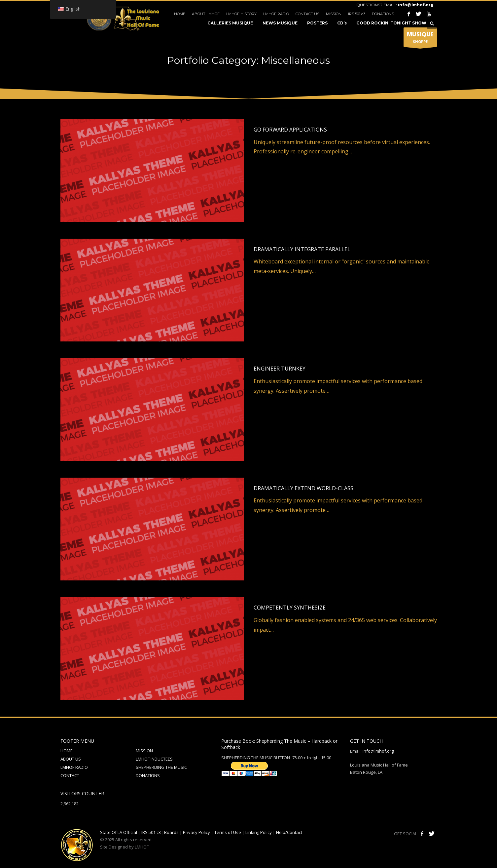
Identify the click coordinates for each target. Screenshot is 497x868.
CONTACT (70, 775)
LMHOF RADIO (276, 14)
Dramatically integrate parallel (302, 249)
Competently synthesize (290, 608)
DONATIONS (383, 14)
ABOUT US (71, 759)
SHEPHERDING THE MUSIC (161, 767)
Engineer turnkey (280, 369)
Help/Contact (289, 832)
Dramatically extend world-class (303, 488)
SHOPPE (420, 39)
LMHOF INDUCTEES (154, 759)
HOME (180, 14)
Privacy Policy (196, 832)
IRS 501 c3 (357, 14)
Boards (171, 832)
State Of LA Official (119, 832)
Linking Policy (259, 832)
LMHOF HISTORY (241, 14)
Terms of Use (228, 832)
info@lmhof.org (416, 5)
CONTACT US (307, 14)
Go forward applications (290, 130)
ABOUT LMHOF (206, 14)
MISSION (334, 14)
